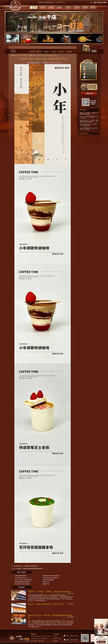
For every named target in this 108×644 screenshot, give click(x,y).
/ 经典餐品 (46, 52)
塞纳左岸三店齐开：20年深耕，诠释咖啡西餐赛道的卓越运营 (89, 121)
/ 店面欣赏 (53, 52)
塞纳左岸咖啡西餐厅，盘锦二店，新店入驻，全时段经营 (89, 129)
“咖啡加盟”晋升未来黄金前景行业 (51, 576)
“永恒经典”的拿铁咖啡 (48, 580)
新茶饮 (60, 638)
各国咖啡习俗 (46, 584)
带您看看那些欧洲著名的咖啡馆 (22, 582)
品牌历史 (42, 8)
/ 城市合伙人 (61, 52)
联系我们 (93, 8)
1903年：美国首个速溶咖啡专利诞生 (24, 580)
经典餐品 (59, 8)
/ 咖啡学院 (39, 52)
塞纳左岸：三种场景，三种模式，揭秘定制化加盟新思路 (49, 592)
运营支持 (85, 8)
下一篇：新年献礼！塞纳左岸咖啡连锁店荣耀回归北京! (27, 569)
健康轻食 (55, 638)
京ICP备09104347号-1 (37, 638)
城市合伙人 (76, 8)
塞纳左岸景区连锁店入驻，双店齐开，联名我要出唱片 (88, 125)
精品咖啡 (55, 641)
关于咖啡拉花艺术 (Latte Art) (22, 578)
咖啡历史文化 (46, 582)
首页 (34, 8)
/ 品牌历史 (32, 52)
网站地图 (45, 638)
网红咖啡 (55, 636)
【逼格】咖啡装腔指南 (20, 576)
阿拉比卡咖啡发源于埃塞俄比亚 (50, 578)
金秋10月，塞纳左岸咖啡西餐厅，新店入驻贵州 (46, 604)
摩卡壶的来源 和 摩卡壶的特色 (22, 584)
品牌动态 (25, 55)
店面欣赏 (68, 8)
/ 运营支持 (69, 52)
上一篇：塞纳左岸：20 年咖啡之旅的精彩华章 (25, 566)
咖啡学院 (51, 8)
